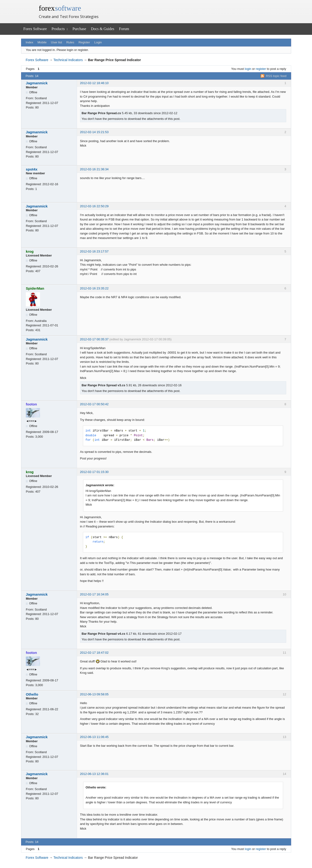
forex (60, 8)
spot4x (32, 169)
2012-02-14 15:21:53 (94, 132)
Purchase (79, 29)
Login (98, 42)
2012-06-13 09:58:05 (94, 694)
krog (30, 251)
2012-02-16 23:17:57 (94, 251)
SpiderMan (35, 288)
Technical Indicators (68, 60)
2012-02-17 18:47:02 (94, 653)
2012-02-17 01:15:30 (94, 472)
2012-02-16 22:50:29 (94, 206)
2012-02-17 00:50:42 (94, 404)
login (248, 69)
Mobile (42, 42)
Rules (70, 42)
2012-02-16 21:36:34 (94, 169)
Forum (124, 29)
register (261, 69)
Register (84, 42)
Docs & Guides (103, 29)
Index (29, 42)
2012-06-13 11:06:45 (94, 737)
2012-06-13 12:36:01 (94, 774)
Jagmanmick (37, 83)
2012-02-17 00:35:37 (94, 339)
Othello (32, 694)
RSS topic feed (276, 76)
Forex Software (35, 29)
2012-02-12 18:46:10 (94, 83)
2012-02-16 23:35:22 (94, 288)
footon (31, 404)
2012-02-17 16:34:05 (94, 594)
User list (57, 42)
